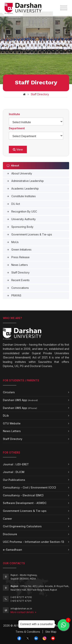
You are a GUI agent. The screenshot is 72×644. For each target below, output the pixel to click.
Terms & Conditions (28, 632)
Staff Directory (18, 272)
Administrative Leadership (25, 181)
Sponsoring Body (20, 227)
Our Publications (14, 480)
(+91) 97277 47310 (21, 597)
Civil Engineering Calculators (22, 526)
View (18, 149)
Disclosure (10, 534)
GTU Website (12, 423)
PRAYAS (14, 295)
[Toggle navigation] (64, 8)
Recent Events (18, 280)
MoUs (13, 242)
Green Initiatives (19, 250)
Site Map (51, 632)
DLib (6, 416)
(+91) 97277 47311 (21, 601)
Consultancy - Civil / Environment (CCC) (29, 487)
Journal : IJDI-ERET (16, 464)
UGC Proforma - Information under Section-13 (34, 542)
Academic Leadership (23, 188)
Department (17, 128)
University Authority (21, 219)
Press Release (18, 257)
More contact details (23, 612)
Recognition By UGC (22, 211)
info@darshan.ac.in (21, 609)
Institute (14, 114)
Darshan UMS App (20, 400)
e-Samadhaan (12, 550)
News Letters (17, 265)
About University (19, 173)
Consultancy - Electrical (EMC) (23, 495)
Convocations (18, 288)
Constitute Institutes (21, 196)
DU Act (13, 204)
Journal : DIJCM (14, 472)
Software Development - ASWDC (25, 503)
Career (7, 519)
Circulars (9, 392)
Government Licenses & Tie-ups (29, 234)
